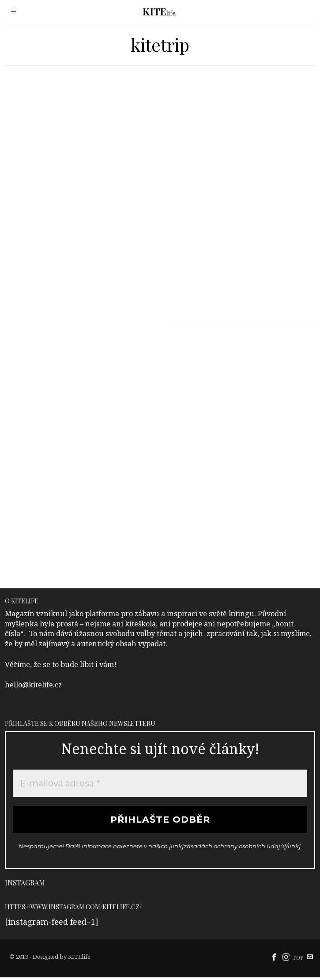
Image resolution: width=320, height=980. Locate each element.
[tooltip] (274, 960)
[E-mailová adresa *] (160, 783)
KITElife (79, 959)
